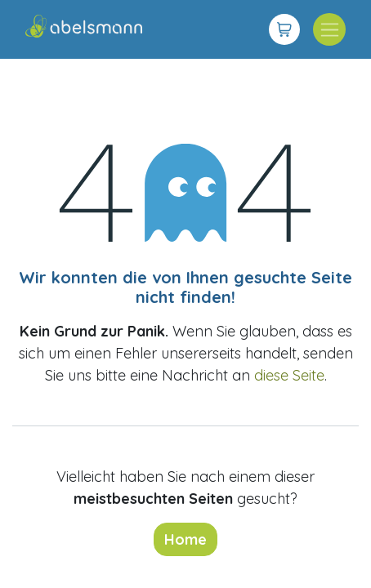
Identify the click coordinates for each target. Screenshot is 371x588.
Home (185, 539)
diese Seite (289, 375)
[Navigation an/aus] (329, 29)
